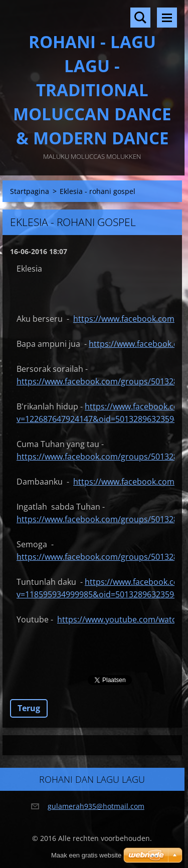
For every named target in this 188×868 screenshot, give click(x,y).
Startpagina (30, 191)
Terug (29, 708)
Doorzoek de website (140, 18)
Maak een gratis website (86, 855)
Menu (167, 18)
